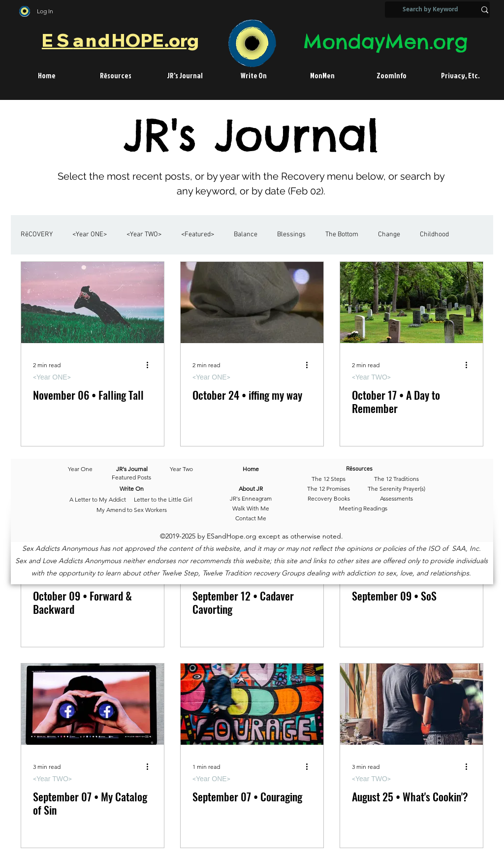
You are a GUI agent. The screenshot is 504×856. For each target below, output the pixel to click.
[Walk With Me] (251, 509)
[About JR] (251, 489)
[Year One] (85, 470)
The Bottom (342, 235)
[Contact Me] (251, 519)
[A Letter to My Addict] (98, 500)
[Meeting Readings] (363, 509)
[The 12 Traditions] (396, 479)
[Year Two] (180, 470)
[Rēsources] (374, 470)
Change (389, 235)
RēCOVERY (37, 235)
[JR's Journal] (132, 470)
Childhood (434, 235)
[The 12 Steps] (329, 479)
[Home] (251, 470)
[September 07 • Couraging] (252, 704)
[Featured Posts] (131, 478)
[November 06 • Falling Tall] (93, 302)
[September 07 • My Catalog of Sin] (93, 704)
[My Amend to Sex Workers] (131, 510)
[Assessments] (396, 499)
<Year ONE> (90, 235)
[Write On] (132, 489)
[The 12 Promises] (329, 489)
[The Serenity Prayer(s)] (396, 489)
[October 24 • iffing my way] (252, 302)
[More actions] (151, 365)
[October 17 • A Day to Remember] (411, 302)
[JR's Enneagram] (251, 499)
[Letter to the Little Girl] (163, 500)
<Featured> (198, 235)
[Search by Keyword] (430, 10)
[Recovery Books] (329, 499)
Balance (246, 235)
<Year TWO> (144, 235)
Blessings (291, 235)
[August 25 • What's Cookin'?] (411, 704)
